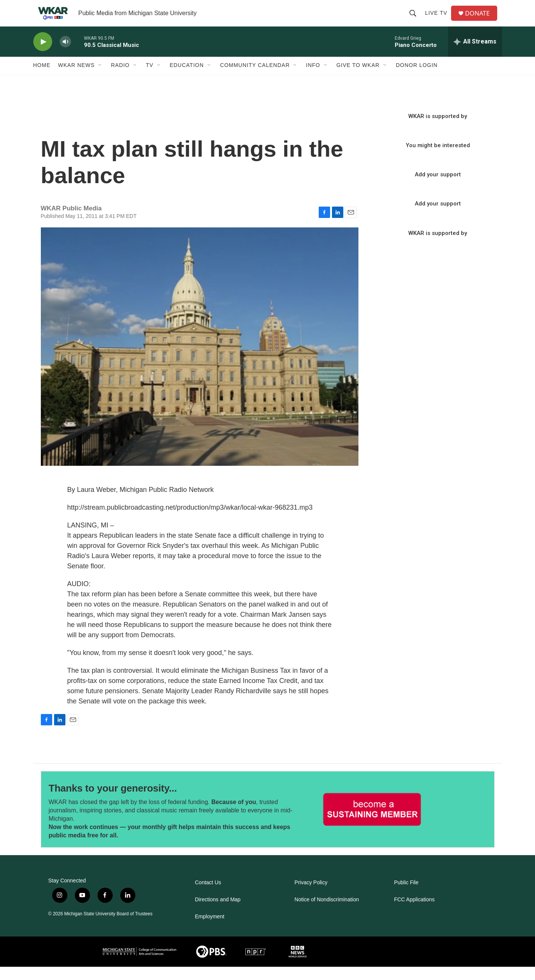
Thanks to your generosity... (113, 801)
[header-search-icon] (415, 20)
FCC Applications (414, 913)
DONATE (481, 20)
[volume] (65, 55)
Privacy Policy (311, 896)
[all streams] (475, 55)
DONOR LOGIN (417, 79)
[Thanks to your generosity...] (372, 823)
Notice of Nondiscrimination (327, 913)
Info (313, 79)
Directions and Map (218, 913)
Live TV (438, 20)
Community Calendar (255, 79)
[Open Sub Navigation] (100, 79)
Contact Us (208, 896)
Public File (406, 896)
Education (187, 79)
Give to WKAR (358, 79)
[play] (43, 55)
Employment (210, 930)
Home (42, 79)
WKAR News (77, 79)
